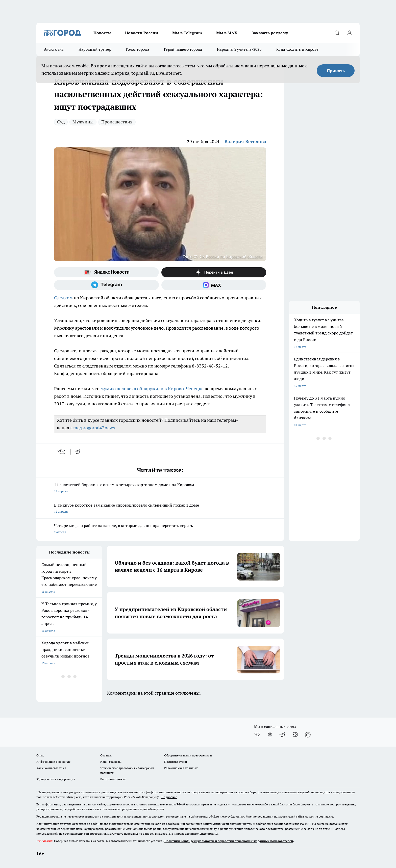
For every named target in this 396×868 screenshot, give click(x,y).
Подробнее (169, 797)
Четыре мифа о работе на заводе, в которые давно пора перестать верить (160, 529)
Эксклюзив (54, 49)
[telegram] (79, 452)
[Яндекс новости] (106, 272)
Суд (61, 122)
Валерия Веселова (245, 141)
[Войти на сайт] (350, 33)
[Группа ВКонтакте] (257, 735)
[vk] (62, 452)
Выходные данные (113, 779)
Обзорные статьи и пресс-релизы (188, 755)
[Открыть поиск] (337, 33)
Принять (336, 71)
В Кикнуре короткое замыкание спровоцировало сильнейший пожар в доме (160, 509)
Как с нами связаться (51, 768)
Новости (102, 33)
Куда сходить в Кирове (297, 49)
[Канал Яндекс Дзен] (214, 272)
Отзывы (106, 755)
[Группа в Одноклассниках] (270, 735)
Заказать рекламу (270, 33)
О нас (40, 755)
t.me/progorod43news (93, 428)
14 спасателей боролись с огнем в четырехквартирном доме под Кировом (160, 488)
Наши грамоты (111, 762)
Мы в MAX (227, 33)
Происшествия (117, 122)
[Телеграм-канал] (106, 285)
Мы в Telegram (187, 33)
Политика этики (176, 762)
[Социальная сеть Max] (214, 285)
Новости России (142, 33)
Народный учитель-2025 (239, 49)
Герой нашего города (183, 49)
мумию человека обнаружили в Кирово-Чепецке (152, 389)
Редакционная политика (181, 768)
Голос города (138, 49)
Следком (63, 298)
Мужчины (83, 122)
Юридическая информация (56, 779)
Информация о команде (53, 762)
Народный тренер (95, 49)
